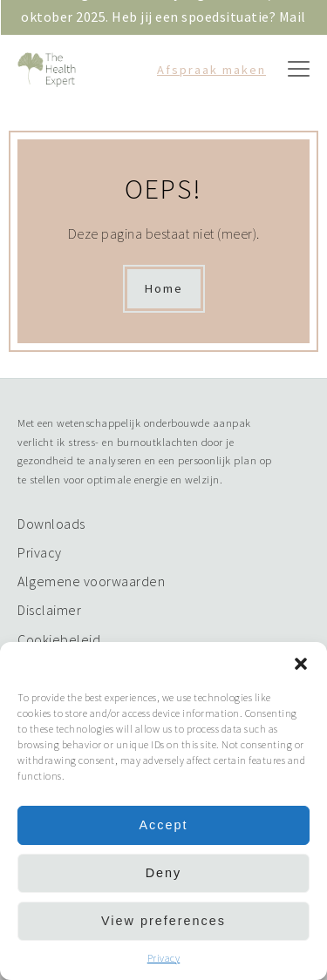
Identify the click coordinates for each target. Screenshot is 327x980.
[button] (301, 664)
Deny (164, 873)
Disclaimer (49, 610)
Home (164, 288)
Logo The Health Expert (52, 70)
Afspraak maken (211, 70)
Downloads (51, 524)
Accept (164, 825)
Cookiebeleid (59, 639)
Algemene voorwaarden (91, 581)
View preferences (163, 921)
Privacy (164, 958)
